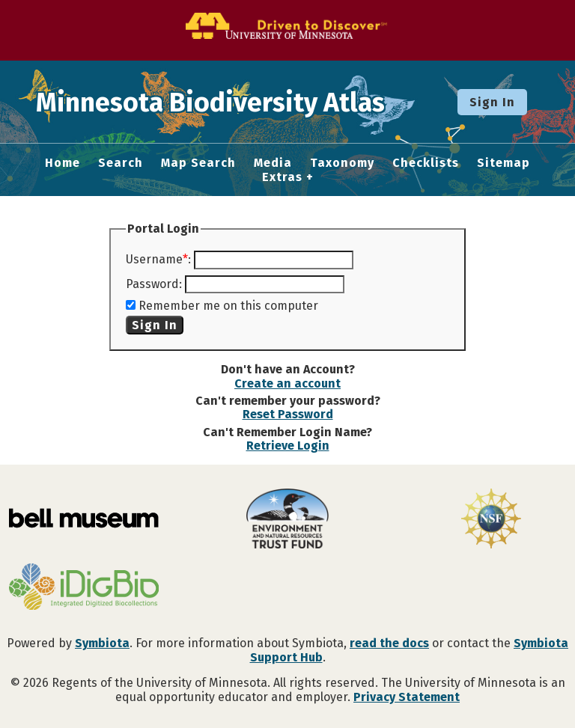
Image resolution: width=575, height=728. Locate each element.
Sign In (492, 102)
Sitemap (503, 163)
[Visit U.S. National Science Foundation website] (491, 520)
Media (273, 163)
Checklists (426, 163)
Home (63, 163)
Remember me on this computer (228, 306)
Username (154, 259)
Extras (282, 177)
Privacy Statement (407, 697)
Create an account (287, 383)
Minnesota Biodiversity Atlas (233, 102)
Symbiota (102, 643)
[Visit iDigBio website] (84, 588)
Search (121, 163)
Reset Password (288, 414)
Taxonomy (342, 163)
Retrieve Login (288, 446)
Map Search (198, 163)
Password (152, 284)
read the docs (389, 643)
